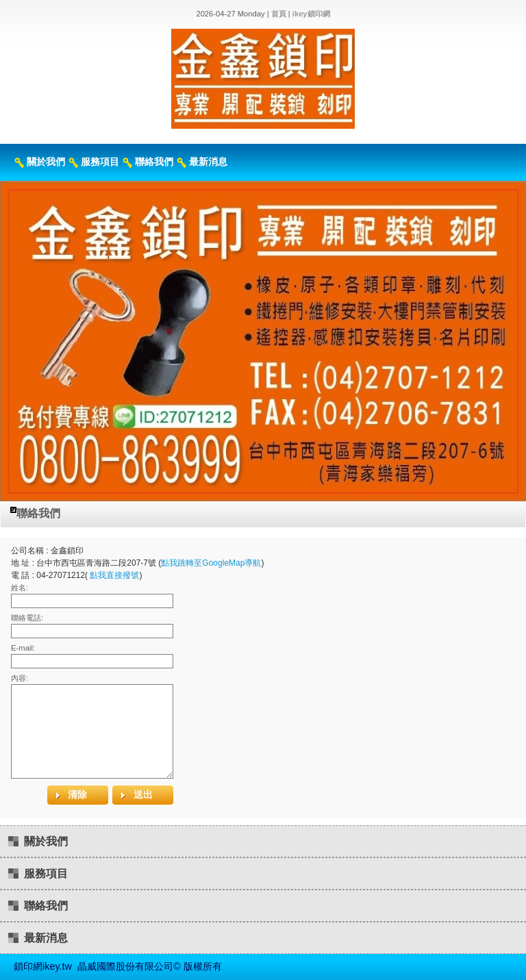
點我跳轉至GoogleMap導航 (211, 563)
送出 (143, 795)
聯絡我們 (154, 162)
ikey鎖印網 (311, 14)
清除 (77, 795)
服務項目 (100, 162)
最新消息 (208, 162)
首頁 (279, 14)
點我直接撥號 (114, 575)
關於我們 (46, 162)
